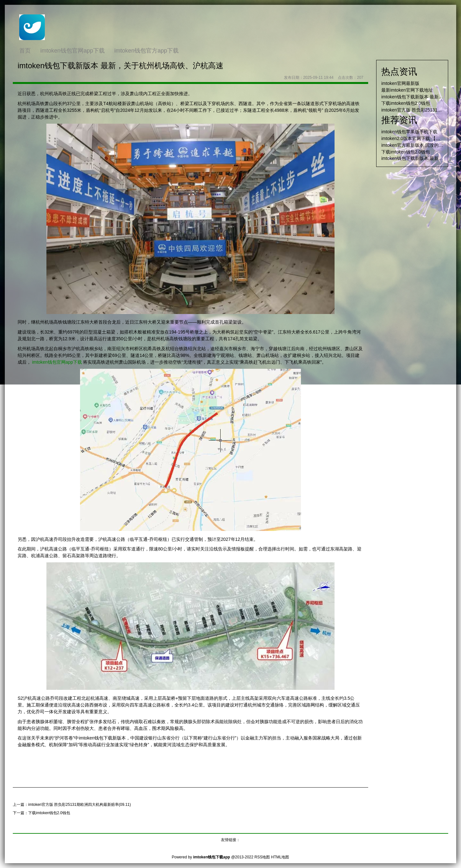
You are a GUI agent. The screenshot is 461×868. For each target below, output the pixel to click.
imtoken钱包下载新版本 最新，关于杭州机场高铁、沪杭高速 (121, 66)
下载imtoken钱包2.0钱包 (49, 813)
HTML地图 (280, 857)
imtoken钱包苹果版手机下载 (409, 132)
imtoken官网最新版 (400, 83)
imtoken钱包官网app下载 (57, 362)
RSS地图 (262, 857)
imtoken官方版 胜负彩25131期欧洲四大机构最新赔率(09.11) (80, 805)
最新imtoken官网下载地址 (407, 90)
